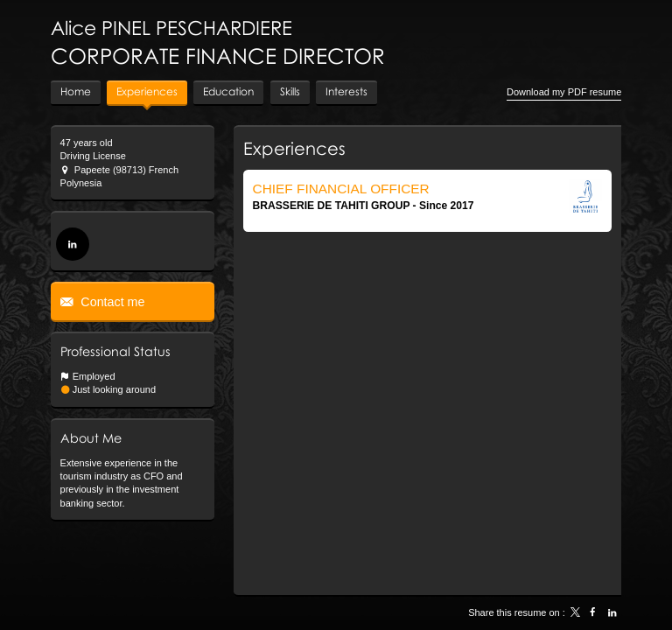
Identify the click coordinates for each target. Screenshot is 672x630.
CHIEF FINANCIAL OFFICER (341, 189)
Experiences (294, 148)
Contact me (111, 302)
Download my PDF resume (564, 92)
